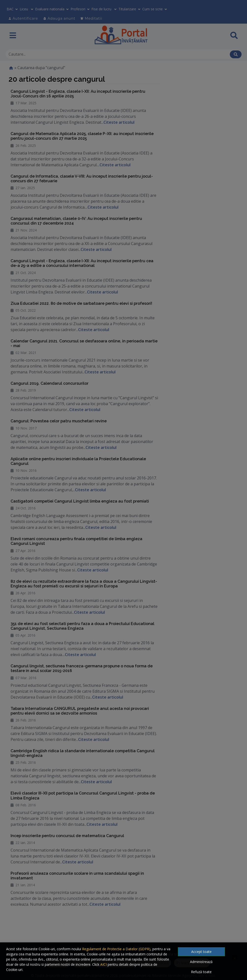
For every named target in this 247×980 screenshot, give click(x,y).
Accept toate (201, 952)
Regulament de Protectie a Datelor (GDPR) (116, 949)
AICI (103, 964)
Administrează (201, 962)
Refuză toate (201, 972)
